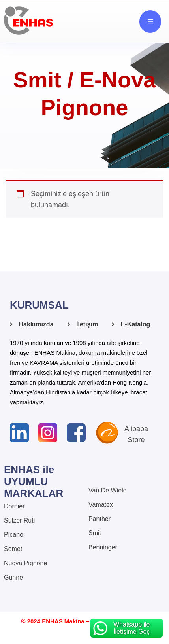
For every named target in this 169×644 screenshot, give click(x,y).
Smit (95, 533)
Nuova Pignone (25, 563)
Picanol (14, 535)
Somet (13, 549)
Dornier (14, 506)
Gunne (13, 577)
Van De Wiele (108, 490)
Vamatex (101, 505)
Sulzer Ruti (19, 520)
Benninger (103, 547)
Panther (100, 519)
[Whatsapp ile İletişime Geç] (127, 628)
